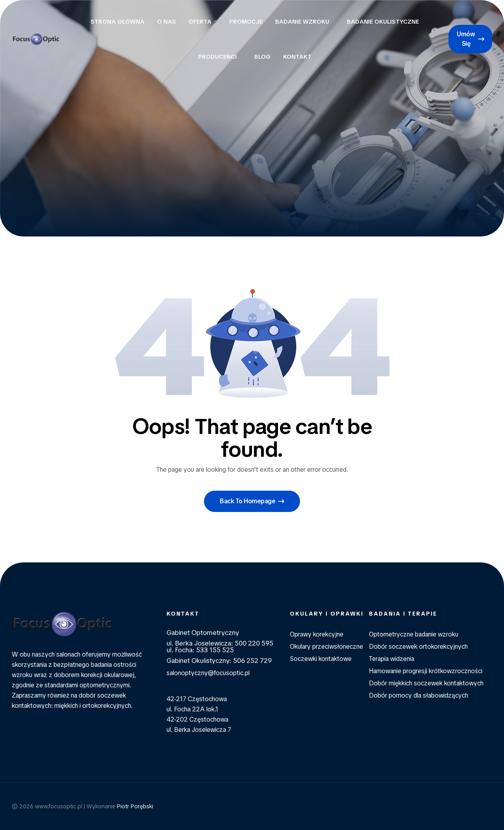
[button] (470, 39)
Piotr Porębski (135, 806)
